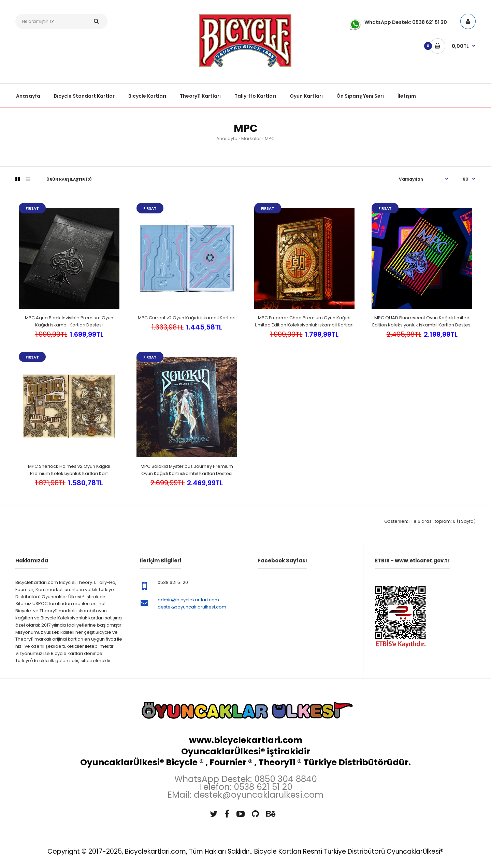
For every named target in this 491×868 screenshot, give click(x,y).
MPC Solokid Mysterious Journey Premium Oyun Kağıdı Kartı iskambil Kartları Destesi (187, 470)
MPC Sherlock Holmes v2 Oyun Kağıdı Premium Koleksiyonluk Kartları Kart (69, 470)
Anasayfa (227, 138)
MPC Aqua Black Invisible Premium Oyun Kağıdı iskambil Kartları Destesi (69, 321)
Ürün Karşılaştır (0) (69, 179)
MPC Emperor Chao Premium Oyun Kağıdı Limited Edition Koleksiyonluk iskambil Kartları (304, 321)
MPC (270, 138)
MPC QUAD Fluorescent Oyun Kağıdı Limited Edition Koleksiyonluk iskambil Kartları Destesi (422, 321)
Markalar (251, 138)
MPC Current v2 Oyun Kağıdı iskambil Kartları (187, 318)
